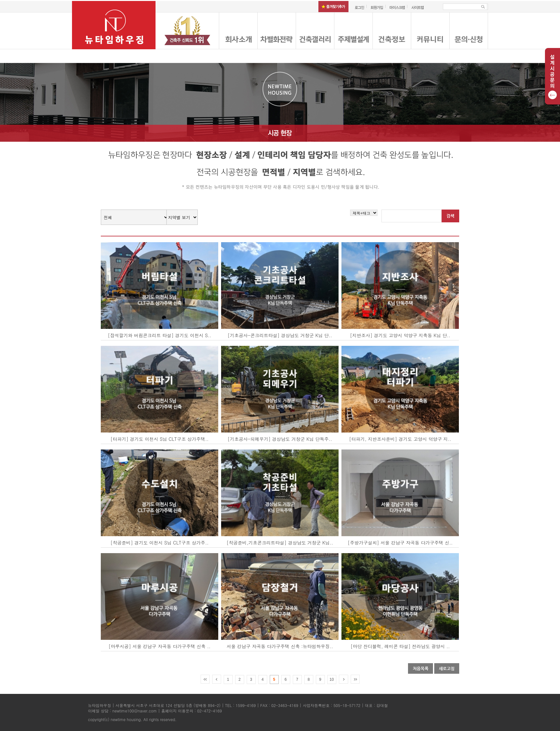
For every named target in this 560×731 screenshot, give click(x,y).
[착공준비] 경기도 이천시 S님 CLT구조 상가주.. (160, 543)
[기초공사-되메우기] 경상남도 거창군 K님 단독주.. (280, 439)
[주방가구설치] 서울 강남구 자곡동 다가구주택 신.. (400, 543)
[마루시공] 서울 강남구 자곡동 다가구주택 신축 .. (160, 646)
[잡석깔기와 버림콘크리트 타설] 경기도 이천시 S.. (160, 335)
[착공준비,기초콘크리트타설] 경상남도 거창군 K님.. (280, 543)
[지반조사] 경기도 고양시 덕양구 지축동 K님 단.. (400, 335)
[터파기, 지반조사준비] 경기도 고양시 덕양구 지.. (400, 439)
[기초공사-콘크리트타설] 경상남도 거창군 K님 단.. (280, 335)
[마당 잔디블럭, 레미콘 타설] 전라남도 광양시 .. (400, 646)
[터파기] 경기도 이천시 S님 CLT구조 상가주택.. (160, 439)
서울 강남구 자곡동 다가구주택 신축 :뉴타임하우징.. (280, 646)
